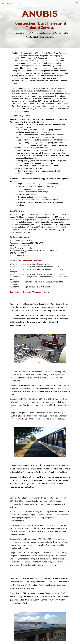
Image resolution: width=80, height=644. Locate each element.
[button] (3, 3)
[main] (40, 24)
